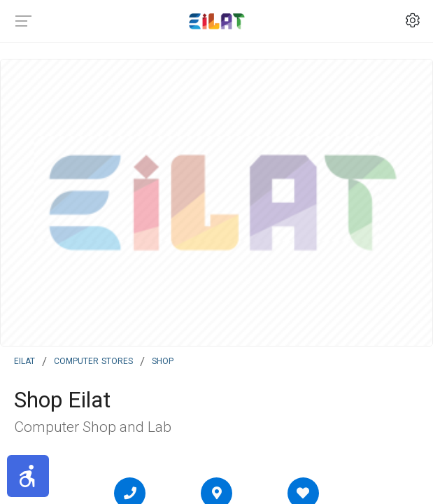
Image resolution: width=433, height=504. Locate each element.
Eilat (24, 360)
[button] (28, 476)
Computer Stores (93, 360)
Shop (163, 360)
